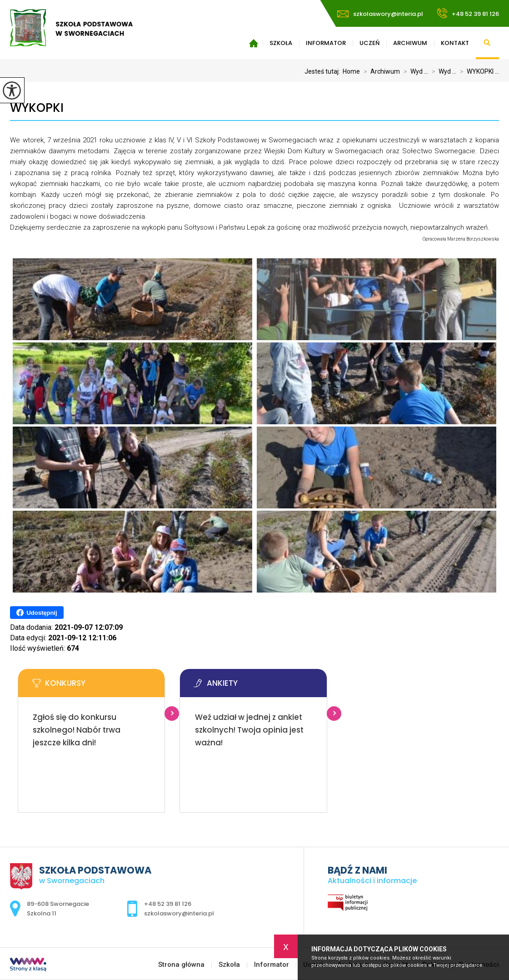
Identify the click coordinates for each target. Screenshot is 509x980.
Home (351, 71)
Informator (326, 43)
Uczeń (369, 43)
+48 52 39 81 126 (468, 13)
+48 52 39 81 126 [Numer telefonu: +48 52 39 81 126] (168, 904)
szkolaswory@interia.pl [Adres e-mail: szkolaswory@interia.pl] (179, 913)
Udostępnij (37, 613)
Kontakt (455, 43)
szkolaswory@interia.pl (380, 14)
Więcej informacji (172, 714)
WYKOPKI (37, 108)
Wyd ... (414, 71)
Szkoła (281, 43)
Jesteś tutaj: (324, 71)
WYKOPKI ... (478, 71)
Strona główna (254, 43)
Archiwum (410, 43)
